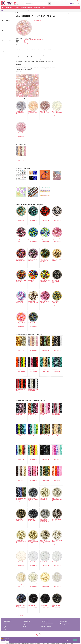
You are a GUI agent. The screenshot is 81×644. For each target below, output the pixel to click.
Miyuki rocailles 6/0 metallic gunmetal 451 (32, 518)
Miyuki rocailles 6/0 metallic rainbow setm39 (32, 412)
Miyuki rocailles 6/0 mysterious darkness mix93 (54, 279)
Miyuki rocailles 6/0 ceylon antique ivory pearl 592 (20, 582)
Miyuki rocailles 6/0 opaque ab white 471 (43, 560)
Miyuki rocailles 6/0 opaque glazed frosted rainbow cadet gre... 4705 (43, 519)
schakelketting (4, 44)
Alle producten (4, 13)
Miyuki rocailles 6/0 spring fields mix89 (20, 279)
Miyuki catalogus (26, 622)
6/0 (27, 44)
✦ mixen (42, 40)
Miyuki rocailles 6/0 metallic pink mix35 (20, 237)
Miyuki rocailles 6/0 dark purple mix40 (32, 258)
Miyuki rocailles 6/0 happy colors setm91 (20, 454)
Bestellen (73, 4)
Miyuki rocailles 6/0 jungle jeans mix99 (31, 321)
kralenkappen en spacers (6, 34)
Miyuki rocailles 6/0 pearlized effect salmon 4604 (32, 112)
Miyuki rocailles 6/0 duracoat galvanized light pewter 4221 (43, 540)
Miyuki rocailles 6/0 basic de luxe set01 (20, 346)
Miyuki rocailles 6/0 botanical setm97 (42, 476)
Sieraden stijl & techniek (26, 8)
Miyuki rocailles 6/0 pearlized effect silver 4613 (20, 112)
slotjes (2, 46)
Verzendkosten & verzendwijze (47, 622)
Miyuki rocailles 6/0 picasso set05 (42, 346)
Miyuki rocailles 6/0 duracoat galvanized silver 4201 (20, 540)
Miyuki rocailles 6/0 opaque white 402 (31, 560)
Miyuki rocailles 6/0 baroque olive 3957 (20, 518)
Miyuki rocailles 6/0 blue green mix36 (32, 237)
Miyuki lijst (25, 623)
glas (25, 40)
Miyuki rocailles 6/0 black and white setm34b (32, 388)
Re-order (24, 625)
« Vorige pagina (19, 614)
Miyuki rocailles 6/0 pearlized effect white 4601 (54, 112)
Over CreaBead (44, 620)
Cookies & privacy (45, 623)
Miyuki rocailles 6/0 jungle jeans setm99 (20, 497)
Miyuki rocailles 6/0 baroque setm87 (54, 433)
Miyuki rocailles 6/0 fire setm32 (21, 388)
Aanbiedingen (37, 8)
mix (25, 41)
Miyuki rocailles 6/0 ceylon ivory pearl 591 (32, 582)
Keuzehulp (44, 8)
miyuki (2, 36)
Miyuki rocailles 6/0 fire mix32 (43, 215)
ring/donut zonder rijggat (6, 40)
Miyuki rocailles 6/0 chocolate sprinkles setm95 (20, 476)
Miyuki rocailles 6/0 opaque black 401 (31, 603)
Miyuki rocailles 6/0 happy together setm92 (32, 454)
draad (2, 26)
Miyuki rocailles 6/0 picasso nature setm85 (43, 433)
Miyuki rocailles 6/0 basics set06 (54, 346)
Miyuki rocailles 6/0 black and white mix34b (54, 215)
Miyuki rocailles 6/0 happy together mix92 (43, 279)
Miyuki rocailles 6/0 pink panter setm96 (32, 476)
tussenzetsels (4, 50)
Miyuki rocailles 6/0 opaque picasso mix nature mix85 (43, 258)
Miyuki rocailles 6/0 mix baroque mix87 (54, 258)
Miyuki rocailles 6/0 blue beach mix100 (21, 215)
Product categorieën (10, 8)
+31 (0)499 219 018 (65, 622)
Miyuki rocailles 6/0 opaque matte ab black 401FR (20, 603)
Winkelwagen (71, 14)
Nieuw (18, 8)
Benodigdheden (7, 620)
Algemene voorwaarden (46, 625)
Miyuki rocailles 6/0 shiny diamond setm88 (20, 157)
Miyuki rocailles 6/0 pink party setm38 (43, 412)
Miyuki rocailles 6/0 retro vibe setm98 (55, 476)
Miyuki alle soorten (36, 40)
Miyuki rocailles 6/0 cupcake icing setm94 (54, 454)
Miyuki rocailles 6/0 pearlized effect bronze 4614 (43, 112)
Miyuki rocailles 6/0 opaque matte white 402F (20, 561)
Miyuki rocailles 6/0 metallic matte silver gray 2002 (31, 497)
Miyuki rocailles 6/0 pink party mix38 (55, 237)
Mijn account (57, 1)
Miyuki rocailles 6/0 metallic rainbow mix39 (21, 258)
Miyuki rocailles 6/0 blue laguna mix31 (32, 215)
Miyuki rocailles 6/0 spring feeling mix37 (43, 237)
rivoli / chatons (4, 42)
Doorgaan (75, 640)
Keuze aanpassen (5, 642)
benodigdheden (4, 22)
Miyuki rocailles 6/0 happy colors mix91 (31, 279)
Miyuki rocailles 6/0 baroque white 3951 (42, 582)
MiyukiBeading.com (65, 623)
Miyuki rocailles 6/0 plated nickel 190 (54, 518)
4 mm (25, 44)
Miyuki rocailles (29, 40)
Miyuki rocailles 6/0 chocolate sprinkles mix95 (31, 301)
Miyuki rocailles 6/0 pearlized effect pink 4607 (20, 133)
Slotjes (5, 628)
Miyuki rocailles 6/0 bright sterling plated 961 (54, 540)
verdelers (3, 52)
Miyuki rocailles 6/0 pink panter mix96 (43, 300)
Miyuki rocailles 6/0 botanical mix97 (54, 300)
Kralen (5, 625)
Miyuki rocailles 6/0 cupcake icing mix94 (20, 300)
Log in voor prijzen (37, 20)
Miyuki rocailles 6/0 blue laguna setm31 (55, 367)
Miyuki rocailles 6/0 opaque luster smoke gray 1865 (54, 497)
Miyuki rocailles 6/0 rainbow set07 (20, 367)
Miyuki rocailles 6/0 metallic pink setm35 (54, 412)
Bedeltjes (5, 622)
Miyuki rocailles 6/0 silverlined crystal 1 (54, 582)
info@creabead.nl (64, 620)
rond (25, 43)
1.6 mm (25, 45)
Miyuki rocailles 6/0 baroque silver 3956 (42, 497)
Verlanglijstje (65, 1)
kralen (2, 32)
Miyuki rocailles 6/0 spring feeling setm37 (32, 433)
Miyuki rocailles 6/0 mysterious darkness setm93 (43, 455)
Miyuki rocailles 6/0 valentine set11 (31, 367)
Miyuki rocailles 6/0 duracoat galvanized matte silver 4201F (31, 540)
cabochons (3, 24)
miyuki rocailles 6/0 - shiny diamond (14, 13)
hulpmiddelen (4, 30)
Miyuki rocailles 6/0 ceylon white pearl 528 (54, 560)
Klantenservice (73, 1)
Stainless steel (4, 48)
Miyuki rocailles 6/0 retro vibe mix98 (21, 321)
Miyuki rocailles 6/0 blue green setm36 (21, 433)
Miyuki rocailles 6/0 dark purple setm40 (21, 412)
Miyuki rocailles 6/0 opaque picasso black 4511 (54, 603)
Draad (5, 623)
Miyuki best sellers (26, 620)
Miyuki (5, 626)
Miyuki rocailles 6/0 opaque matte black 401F (42, 603)
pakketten (3, 38)
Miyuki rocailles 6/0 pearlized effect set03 (31, 346)
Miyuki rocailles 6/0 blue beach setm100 (43, 367)
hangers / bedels (5, 28)
